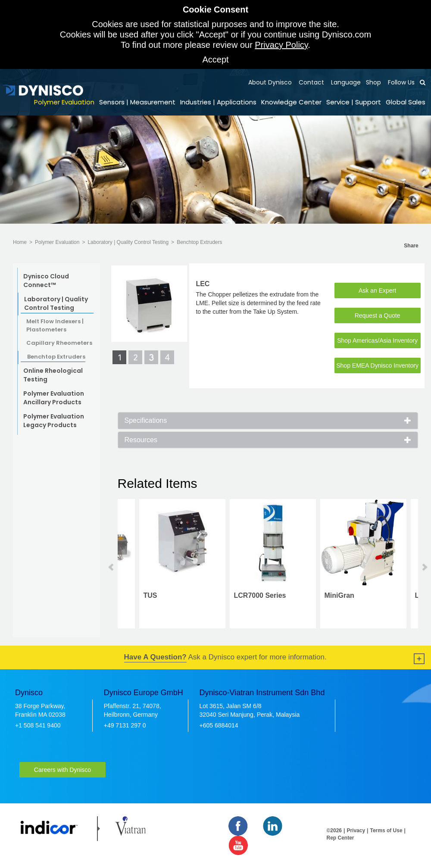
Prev (112, 567)
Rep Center (340, 838)
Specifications (146, 420)
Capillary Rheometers (59, 343)
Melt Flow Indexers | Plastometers (55, 326)
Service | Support (354, 102)
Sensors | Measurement (137, 102)
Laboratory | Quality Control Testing (128, 242)
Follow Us (400, 82)
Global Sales (406, 102)
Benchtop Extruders (199, 242)
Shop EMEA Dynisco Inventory (377, 365)
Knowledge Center (291, 102)
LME (401, 595)
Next (424, 567)
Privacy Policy (281, 45)
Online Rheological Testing (53, 375)
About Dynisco (270, 82)
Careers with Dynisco (62, 770)
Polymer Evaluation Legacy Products (54, 421)
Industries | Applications (218, 102)
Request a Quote (378, 315)
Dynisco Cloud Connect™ (46, 281)
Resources (141, 440)
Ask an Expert (377, 290)
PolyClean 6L (325, 596)
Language (345, 82)
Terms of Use (386, 831)
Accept (215, 59)
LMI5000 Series (237, 595)
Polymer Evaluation (64, 102)
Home (20, 242)
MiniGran (137, 595)
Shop (373, 82)
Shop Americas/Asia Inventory (377, 340)
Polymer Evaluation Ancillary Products (54, 398)
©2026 (334, 831)
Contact (311, 82)
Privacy (356, 831)
